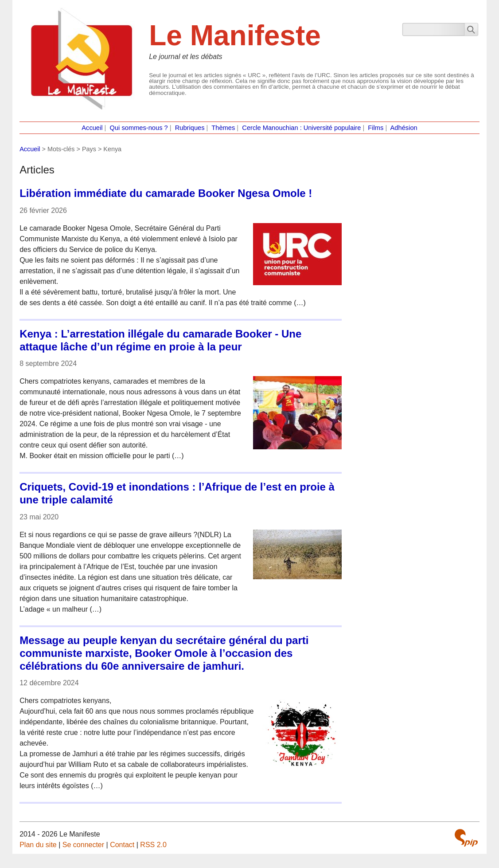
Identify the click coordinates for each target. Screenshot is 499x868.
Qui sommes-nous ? (139, 128)
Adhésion (404, 128)
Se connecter (83, 845)
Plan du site (38, 845)
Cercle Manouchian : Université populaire (301, 128)
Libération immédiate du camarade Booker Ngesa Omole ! (166, 193)
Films (376, 128)
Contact (122, 845)
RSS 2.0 (153, 845)
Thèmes (223, 128)
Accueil (92, 128)
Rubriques (190, 128)
